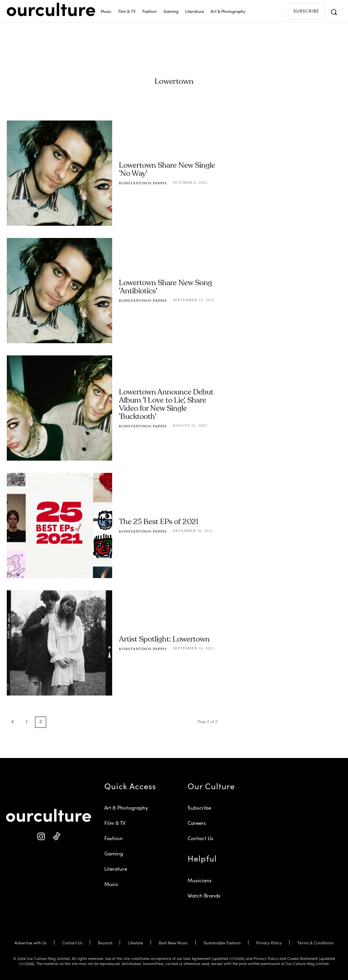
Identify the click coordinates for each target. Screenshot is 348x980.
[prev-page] (13, 722)
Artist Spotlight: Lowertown (164, 640)
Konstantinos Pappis (143, 183)
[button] (334, 12)
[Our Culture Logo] (51, 10)
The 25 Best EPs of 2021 (159, 522)
